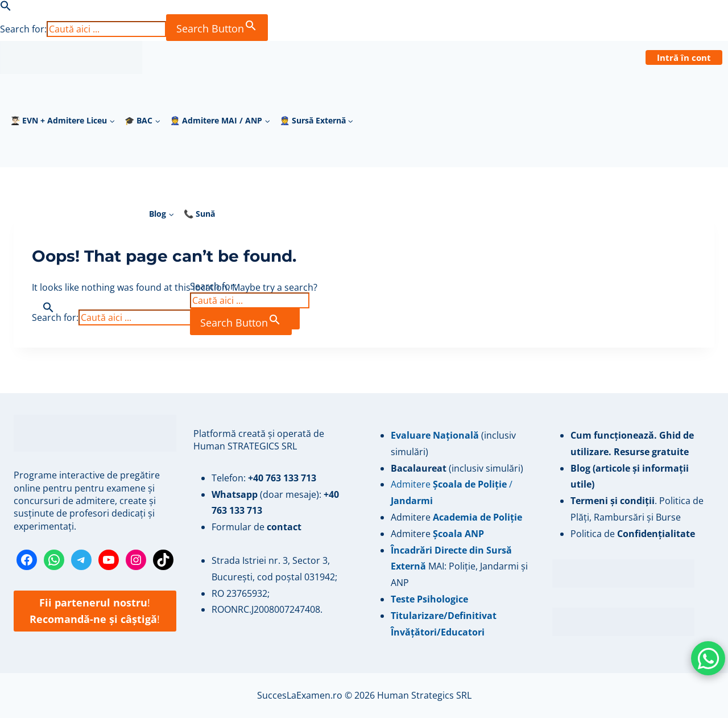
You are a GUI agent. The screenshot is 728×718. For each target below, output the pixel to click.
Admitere (412, 517)
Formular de (257, 527)
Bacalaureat (420, 468)
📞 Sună (199, 214)
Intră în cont (684, 57)
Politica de (633, 534)
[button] (6, 8)
